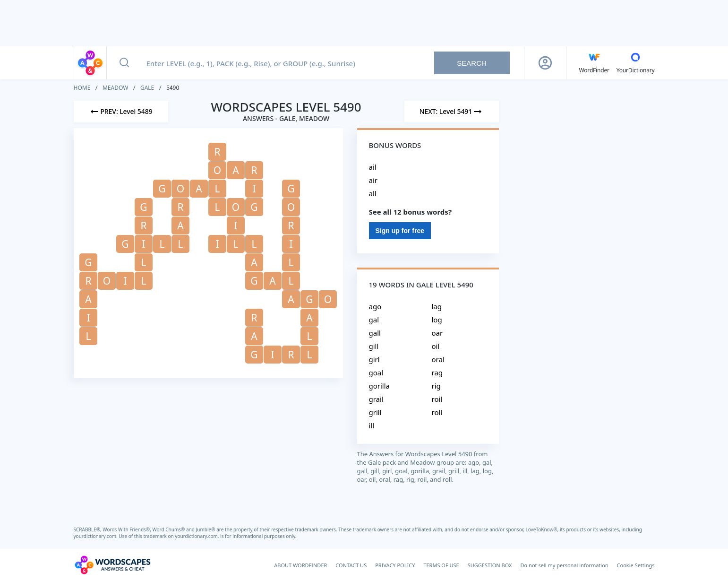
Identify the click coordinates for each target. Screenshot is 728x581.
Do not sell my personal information (565, 565)
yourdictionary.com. (96, 536)
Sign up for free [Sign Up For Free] (400, 231)
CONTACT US (351, 565)
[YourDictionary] (636, 63)
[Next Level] (452, 112)
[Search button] (124, 63)
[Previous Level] (121, 112)
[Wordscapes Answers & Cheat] (112, 565)
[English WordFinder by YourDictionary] (594, 63)
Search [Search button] (472, 63)
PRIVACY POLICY (395, 565)
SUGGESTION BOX (490, 565)
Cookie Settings (636, 565)
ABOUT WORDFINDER (300, 565)
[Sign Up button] (545, 63)
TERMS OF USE (441, 565)
